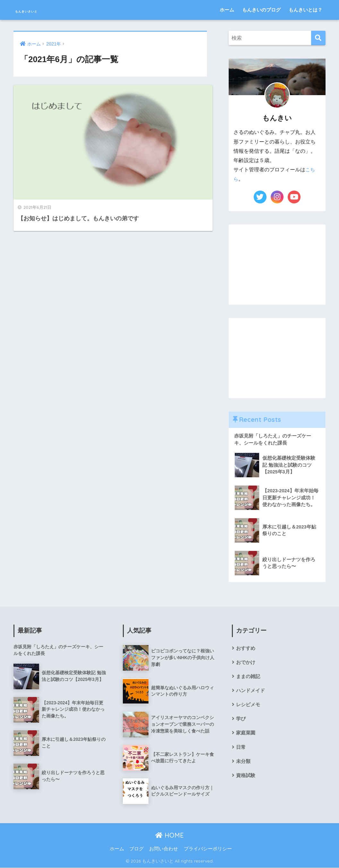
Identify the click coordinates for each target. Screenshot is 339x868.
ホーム (227, 10)
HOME (169, 836)
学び (241, 721)
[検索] (318, 38)
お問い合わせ (164, 849)
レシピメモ (249, 707)
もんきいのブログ (261, 10)
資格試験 (246, 779)
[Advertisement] (277, 265)
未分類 (244, 765)
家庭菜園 (246, 736)
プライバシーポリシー (208, 849)
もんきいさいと (43, 10)
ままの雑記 (249, 678)
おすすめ (246, 649)
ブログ (136, 849)
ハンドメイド (251, 693)
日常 (241, 750)
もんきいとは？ (305, 10)
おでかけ (246, 663)
